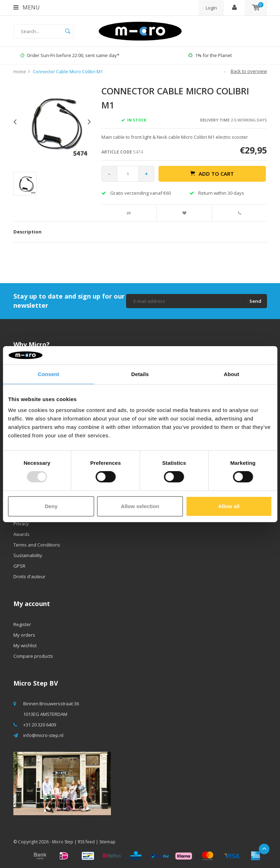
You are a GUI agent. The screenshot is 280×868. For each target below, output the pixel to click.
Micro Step (63, 842)
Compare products (33, 656)
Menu (27, 7)
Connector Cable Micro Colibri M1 (68, 71)
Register (22, 624)
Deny (51, 506)
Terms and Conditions (37, 545)
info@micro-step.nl (43, 735)
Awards (21, 534)
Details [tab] (140, 374)
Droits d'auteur (29, 576)
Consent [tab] (48, 374)
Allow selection (140, 506)
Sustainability (28, 555)
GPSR (19, 566)
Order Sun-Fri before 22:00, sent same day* (70, 55)
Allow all (229, 506)
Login (211, 8)
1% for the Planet (210, 55)
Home (20, 71)
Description (27, 232)
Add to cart (212, 174)
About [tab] (231, 374)
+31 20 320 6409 (40, 725)
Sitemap (107, 842)
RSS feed (86, 842)
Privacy (21, 524)
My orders (24, 635)
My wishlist (25, 645)
